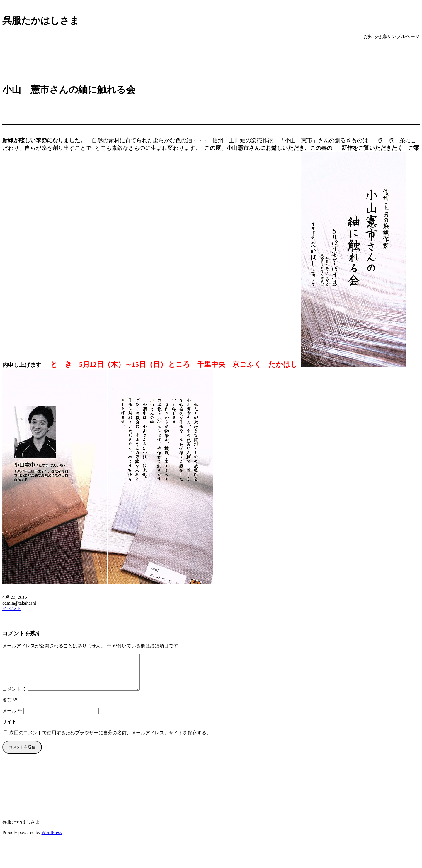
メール (12, 718)
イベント (12, 609)
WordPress (51, 839)
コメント (15, 696)
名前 (10, 707)
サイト (9, 729)
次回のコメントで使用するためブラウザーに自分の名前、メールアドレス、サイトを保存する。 (110, 740)
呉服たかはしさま (41, 20)
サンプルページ (403, 36)
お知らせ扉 (375, 36)
